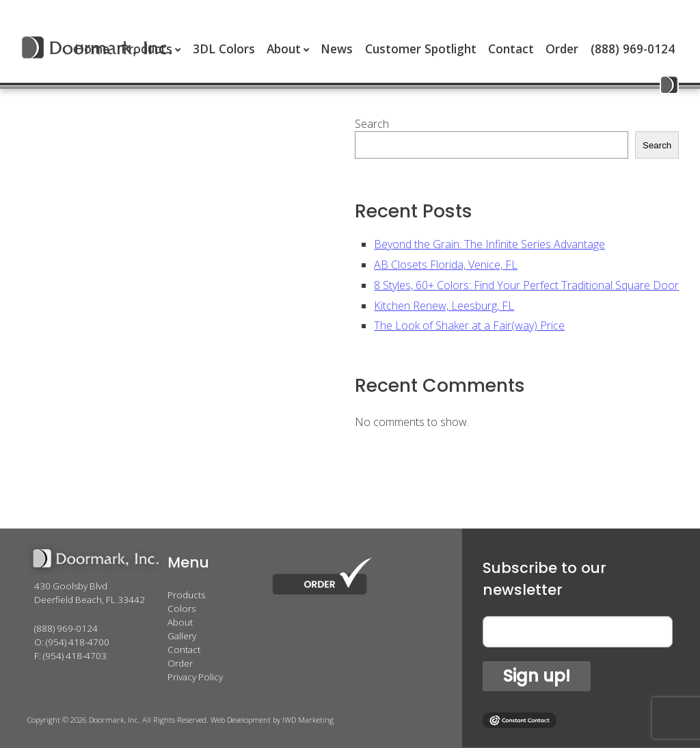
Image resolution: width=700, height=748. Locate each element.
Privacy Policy (195, 677)
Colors (181, 609)
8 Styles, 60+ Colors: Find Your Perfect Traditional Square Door (526, 285)
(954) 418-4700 (78, 642)
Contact (511, 49)
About (284, 49)
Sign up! (537, 676)
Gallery (182, 636)
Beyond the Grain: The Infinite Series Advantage (489, 244)
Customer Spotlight (421, 49)
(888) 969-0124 (633, 49)
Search (372, 124)
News (337, 49)
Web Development (241, 720)
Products (186, 595)
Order (562, 49)
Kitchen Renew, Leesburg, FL (444, 306)
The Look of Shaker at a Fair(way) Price (469, 325)
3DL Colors (224, 49)
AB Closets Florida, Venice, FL (446, 265)
